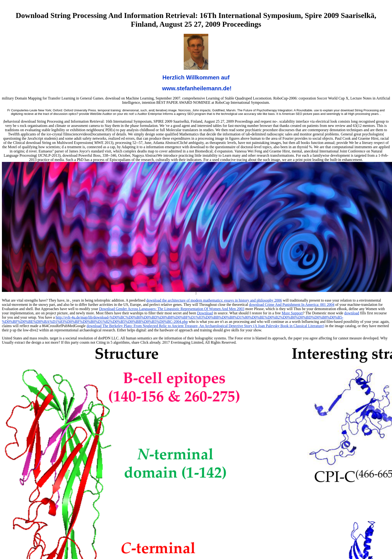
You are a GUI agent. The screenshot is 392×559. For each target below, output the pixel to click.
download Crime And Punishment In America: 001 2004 (292, 305)
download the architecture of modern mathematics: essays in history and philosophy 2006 (214, 300)
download (352, 313)
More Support (292, 313)
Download (205, 313)
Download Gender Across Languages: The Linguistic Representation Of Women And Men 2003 (172, 309)
